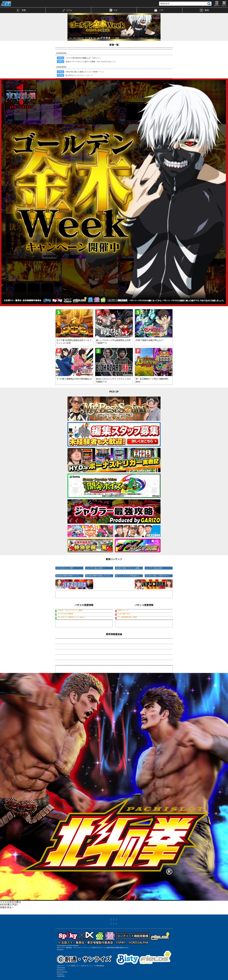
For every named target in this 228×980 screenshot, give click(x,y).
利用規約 (88, 941)
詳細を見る (7, 925)
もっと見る (84, 638)
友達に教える (90, 937)
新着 (21, 10)
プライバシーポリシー (119, 941)
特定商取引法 (138, 941)
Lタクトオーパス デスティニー (84, 610)
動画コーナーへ (114, 591)
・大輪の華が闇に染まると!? (68, 677)
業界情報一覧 (114, 686)
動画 (204, 10)
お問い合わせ (100, 941)
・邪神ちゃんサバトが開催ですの (71, 672)
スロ (114, 10)
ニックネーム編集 (119, 937)
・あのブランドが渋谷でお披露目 (71, 656)
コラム (67, 10)
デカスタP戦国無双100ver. (144, 610)
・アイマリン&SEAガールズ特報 (70, 661)
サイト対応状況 (137, 937)
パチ (159, 10)
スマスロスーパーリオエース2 (84, 619)
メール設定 (104, 937)
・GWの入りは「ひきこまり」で (70, 666)
